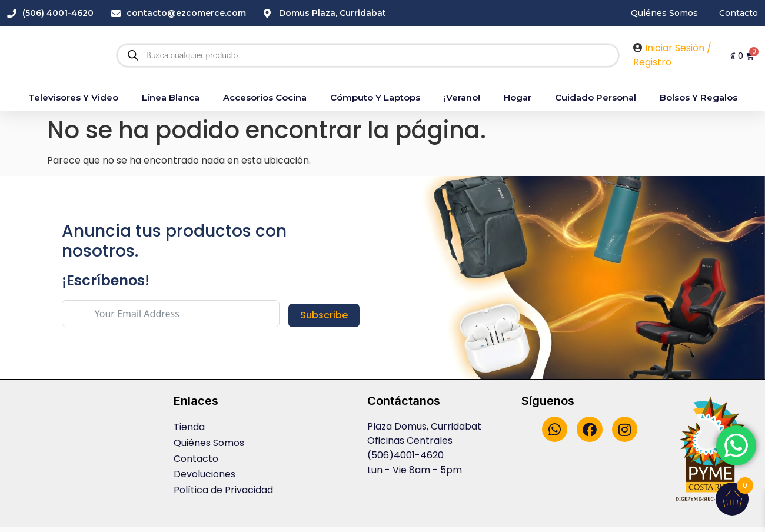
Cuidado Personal (596, 103)
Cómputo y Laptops (375, 103)
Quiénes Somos (209, 448)
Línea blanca (171, 103)
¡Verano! (462, 103)
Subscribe (324, 320)
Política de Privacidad (223, 493)
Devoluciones (204, 478)
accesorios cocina (265, 103)
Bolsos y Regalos (699, 103)
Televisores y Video (73, 103)
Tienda (189, 432)
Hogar (518, 103)
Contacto (196, 463)
